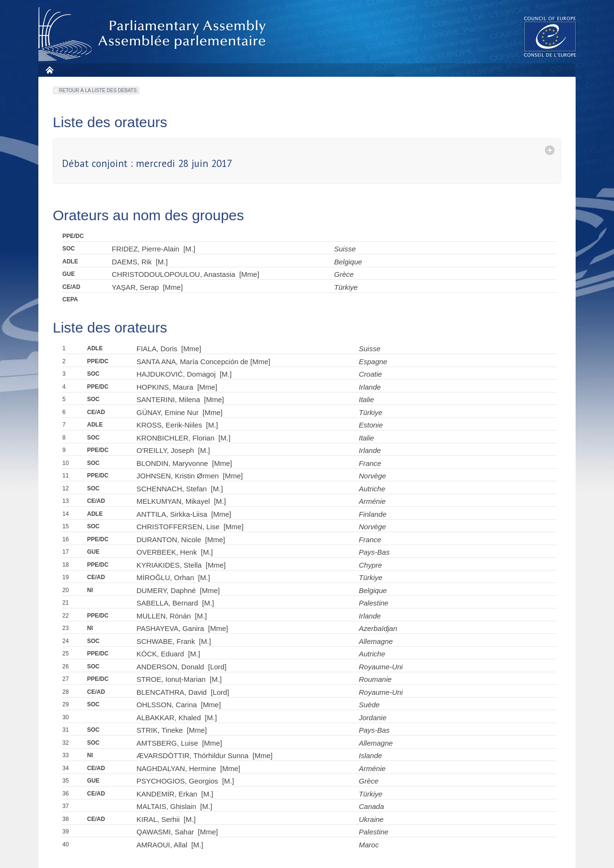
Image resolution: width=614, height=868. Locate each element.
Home (49, 70)
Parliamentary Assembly (154, 34)
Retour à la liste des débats (98, 90)
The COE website (550, 36)
